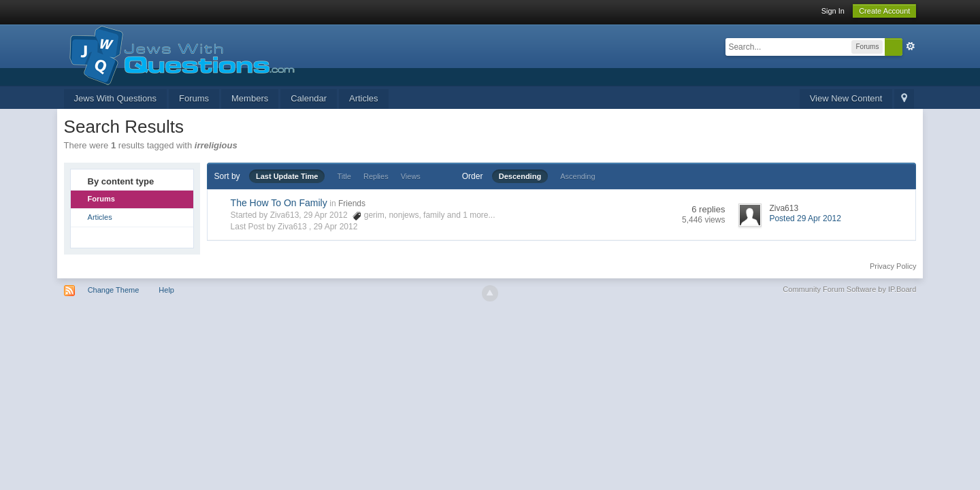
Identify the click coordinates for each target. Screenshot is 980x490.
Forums (194, 98)
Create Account (884, 11)
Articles (364, 98)
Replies (376, 176)
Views (411, 176)
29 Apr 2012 (336, 227)
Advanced (911, 46)
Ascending (577, 176)
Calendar (309, 98)
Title (344, 176)
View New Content (846, 98)
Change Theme (114, 290)
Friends (352, 203)
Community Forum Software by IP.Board (849, 289)
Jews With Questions (115, 98)
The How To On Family (279, 203)
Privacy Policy (893, 266)
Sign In (833, 11)
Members (250, 98)
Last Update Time (287, 176)
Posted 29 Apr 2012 (805, 218)
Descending (520, 176)
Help (166, 290)
